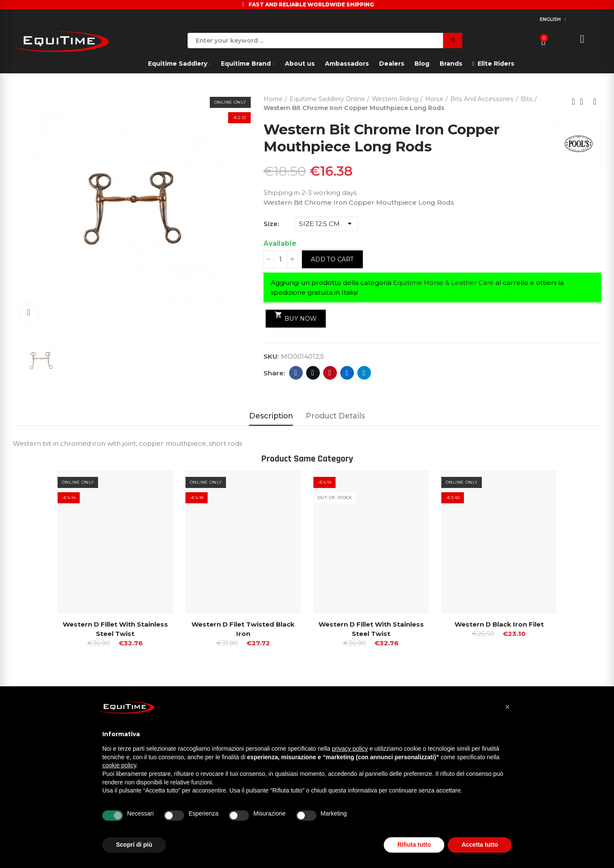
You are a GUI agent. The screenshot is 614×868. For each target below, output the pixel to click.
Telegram (364, 373)
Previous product (573, 102)
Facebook (296, 373)
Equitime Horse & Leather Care (444, 283)
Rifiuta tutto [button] (414, 845)
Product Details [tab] (335, 416)
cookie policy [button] (119, 765)
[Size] (326, 224)
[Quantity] (281, 259)
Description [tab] (271, 416)
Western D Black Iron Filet (499, 624)
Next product (595, 102)
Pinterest (330, 373)
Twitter (313, 373)
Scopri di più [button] (134, 845)
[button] (507, 707)
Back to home (584, 102)
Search (453, 41)
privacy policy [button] (350, 749)
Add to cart (332, 259)
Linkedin (347, 373)
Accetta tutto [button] (480, 845)
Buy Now (296, 316)
